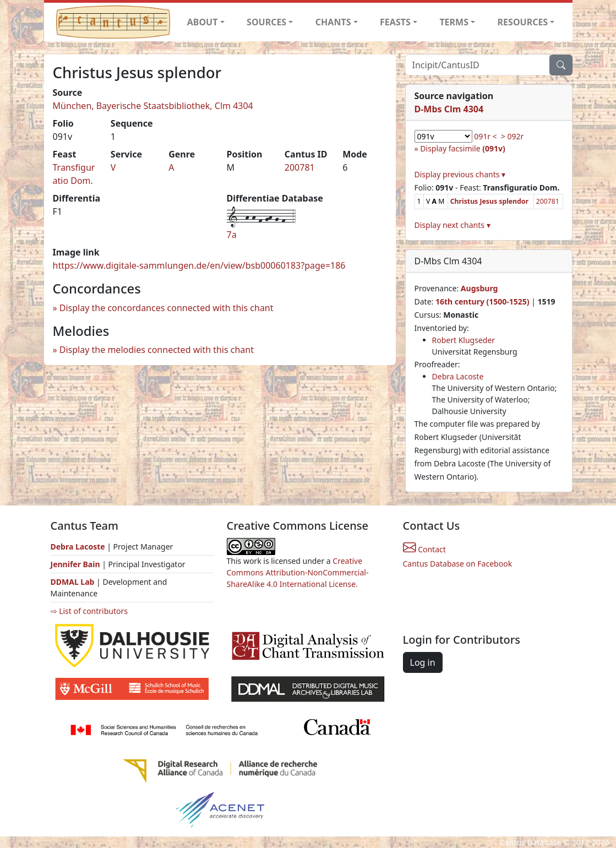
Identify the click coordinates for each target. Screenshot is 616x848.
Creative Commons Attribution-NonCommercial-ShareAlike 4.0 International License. (298, 572)
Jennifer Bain (77, 564)
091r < (485, 136)
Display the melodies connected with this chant (157, 350)
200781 (300, 167)
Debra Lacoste (458, 376)
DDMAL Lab (73, 582)
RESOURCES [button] (523, 22)
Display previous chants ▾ (460, 174)
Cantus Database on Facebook (458, 564)
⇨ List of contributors (89, 611)
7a (232, 235)
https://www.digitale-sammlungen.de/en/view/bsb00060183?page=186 (199, 265)
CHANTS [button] (333, 22)
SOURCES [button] (266, 22)
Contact (424, 549)
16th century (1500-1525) (483, 301)
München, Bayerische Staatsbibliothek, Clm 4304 (153, 106)
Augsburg (479, 288)
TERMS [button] (454, 22)
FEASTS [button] (395, 22)
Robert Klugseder (464, 340)
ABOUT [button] (203, 22)
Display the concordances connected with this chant (167, 308)
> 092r (512, 136)
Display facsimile (462, 148)
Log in (423, 662)
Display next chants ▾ (453, 225)
